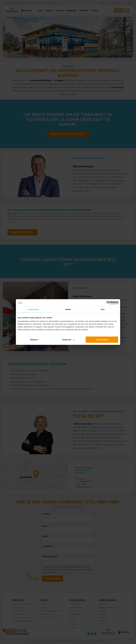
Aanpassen (68, 340)
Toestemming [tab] (33, 309)
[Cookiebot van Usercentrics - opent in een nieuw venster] (108, 303)
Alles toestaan (102, 340)
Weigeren (34, 340)
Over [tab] (103, 309)
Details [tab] (68, 309)
